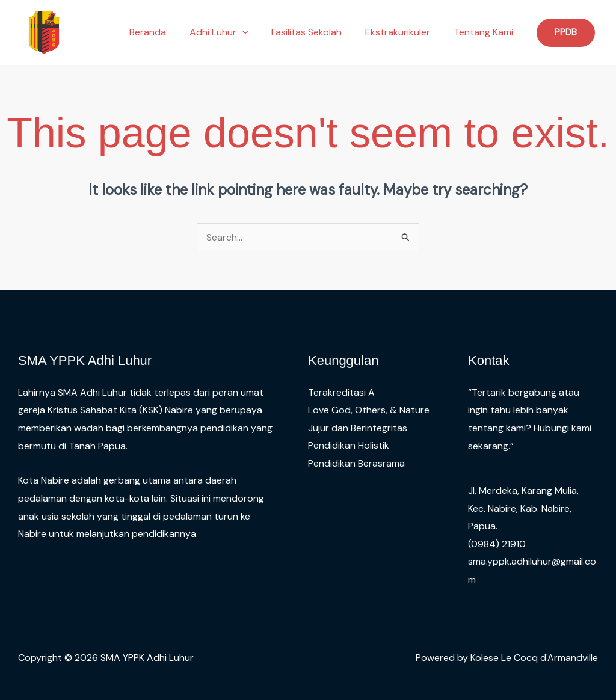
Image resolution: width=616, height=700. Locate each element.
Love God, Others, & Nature (369, 410)
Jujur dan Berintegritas (358, 428)
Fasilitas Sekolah (317, 32)
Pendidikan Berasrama (356, 463)
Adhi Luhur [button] (233, 32)
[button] (256, 32)
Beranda (166, 32)
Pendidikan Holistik (349, 446)
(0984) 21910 (497, 544)
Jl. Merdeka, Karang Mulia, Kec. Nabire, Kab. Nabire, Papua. (523, 508)
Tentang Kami (485, 32)
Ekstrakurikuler (404, 32)
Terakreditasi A (341, 392)
